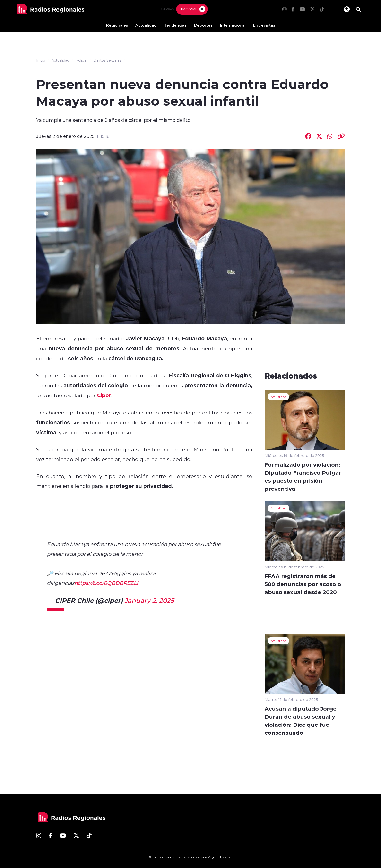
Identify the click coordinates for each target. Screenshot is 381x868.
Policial (81, 60)
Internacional (233, 25)
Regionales (117, 25)
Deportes (203, 25)
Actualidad (146, 25)
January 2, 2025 (149, 600)
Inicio (41, 60)
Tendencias (175, 25)
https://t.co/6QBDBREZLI (106, 583)
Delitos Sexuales (107, 60)
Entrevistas (264, 25)
